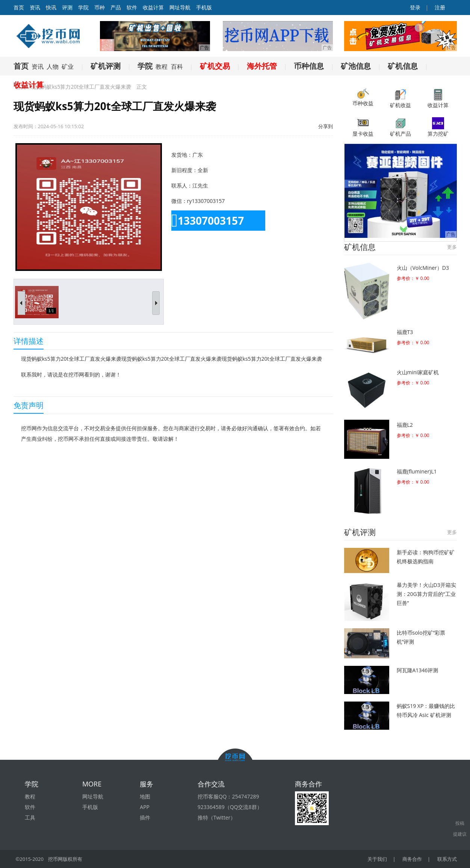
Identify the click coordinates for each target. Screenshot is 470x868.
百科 (177, 67)
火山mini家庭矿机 (418, 372)
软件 (132, 7)
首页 (21, 66)
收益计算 (153, 7)
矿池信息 (356, 66)
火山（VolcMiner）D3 (423, 268)
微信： (179, 201)
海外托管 (262, 66)
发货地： (182, 155)
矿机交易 (215, 66)
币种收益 (363, 98)
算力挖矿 (438, 127)
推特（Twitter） (217, 817)
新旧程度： (184, 170)
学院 (83, 7)
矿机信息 (403, 66)
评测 (67, 7)
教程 (162, 67)
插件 (145, 817)
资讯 (35, 7)
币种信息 (309, 66)
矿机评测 (106, 66)
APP (145, 807)
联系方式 (447, 859)
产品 (116, 7)
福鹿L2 (405, 425)
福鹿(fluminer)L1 (417, 471)
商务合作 (412, 859)
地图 (145, 796)
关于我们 (377, 859)
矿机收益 (400, 99)
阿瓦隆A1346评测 (418, 670)
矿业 (68, 67)
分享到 (326, 126)
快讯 (51, 7)
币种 (100, 7)
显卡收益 (363, 127)
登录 (414, 7)
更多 (452, 247)
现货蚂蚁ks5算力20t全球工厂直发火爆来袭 (81, 87)
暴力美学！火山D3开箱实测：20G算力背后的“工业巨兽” (426, 594)
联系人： (182, 185)
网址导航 (180, 7)
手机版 (204, 7)
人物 (53, 67)
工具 (30, 817)
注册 (440, 7)
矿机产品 (400, 127)
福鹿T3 (405, 332)
